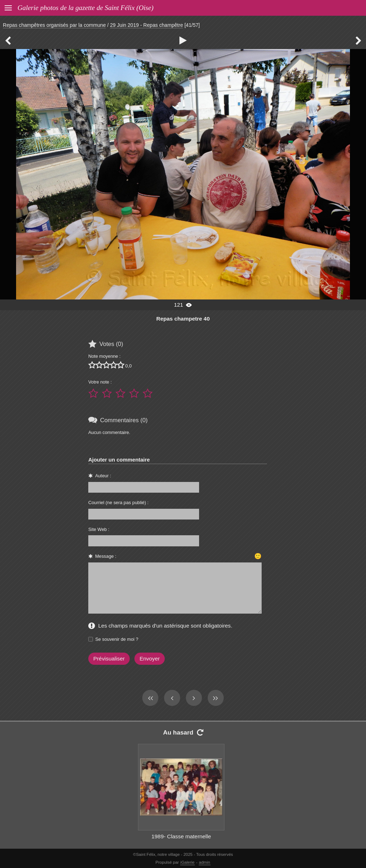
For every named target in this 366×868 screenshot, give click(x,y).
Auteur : (103, 476)
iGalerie (188, 862)
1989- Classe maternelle (181, 836)
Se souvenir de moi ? (117, 639)
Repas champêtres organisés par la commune (54, 25)
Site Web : (99, 529)
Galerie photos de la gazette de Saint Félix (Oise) (85, 8)
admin (205, 862)
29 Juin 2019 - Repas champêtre (147, 25)
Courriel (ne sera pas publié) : (118, 503)
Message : (106, 556)
